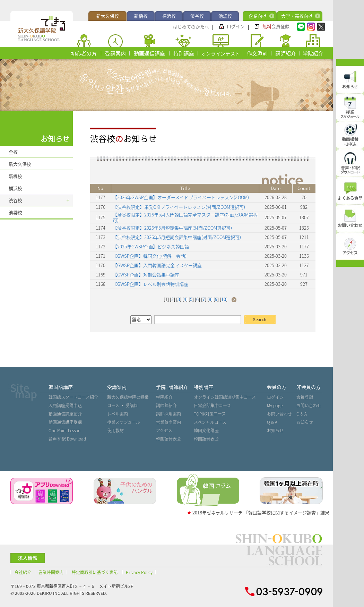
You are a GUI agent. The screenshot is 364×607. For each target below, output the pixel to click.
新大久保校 (108, 16)
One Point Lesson (64, 430)
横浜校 (169, 16)
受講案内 (115, 53)
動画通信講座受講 (65, 422)
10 (224, 299)
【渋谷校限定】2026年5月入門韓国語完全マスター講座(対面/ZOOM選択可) (185, 217)
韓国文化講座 (206, 430)
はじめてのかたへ (191, 27)
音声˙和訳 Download (67, 439)
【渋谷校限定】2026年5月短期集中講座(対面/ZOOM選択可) (172, 228)
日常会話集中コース (212, 405)
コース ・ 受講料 (123, 405)
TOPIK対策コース (210, 414)
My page (275, 405)
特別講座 (184, 53)
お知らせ (275, 430)
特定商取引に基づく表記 (95, 572)
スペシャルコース (210, 422)
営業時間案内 (168, 422)
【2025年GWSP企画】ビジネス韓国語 (151, 246)
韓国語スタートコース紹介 (73, 397)
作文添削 (257, 53)
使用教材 (115, 430)
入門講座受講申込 (65, 405)
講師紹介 (286, 53)
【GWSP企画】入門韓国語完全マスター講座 (157, 265)
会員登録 (276, 26)
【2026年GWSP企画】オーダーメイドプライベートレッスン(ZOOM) (181, 197)
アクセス (164, 430)
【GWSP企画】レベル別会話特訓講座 (150, 284)
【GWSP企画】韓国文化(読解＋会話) (150, 256)
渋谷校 (197, 16)
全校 (13, 152)
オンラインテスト (220, 53)
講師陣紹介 (166, 405)
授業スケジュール (124, 422)
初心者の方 (84, 53)
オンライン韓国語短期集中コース (225, 397)
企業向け (258, 16)
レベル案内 (118, 414)
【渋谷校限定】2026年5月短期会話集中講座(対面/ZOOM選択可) (177, 237)
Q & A (272, 422)
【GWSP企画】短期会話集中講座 (146, 275)
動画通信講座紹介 (65, 414)
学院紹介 (313, 53)
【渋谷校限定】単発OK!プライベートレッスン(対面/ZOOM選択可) (179, 207)
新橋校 (141, 16)
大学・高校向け (297, 16)
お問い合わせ (279, 414)
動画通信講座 (149, 53)
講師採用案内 (168, 414)
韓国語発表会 (168, 439)
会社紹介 (23, 572)
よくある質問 (350, 198)
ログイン (236, 26)
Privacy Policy (139, 572)
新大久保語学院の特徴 (128, 397)
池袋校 (225, 16)
